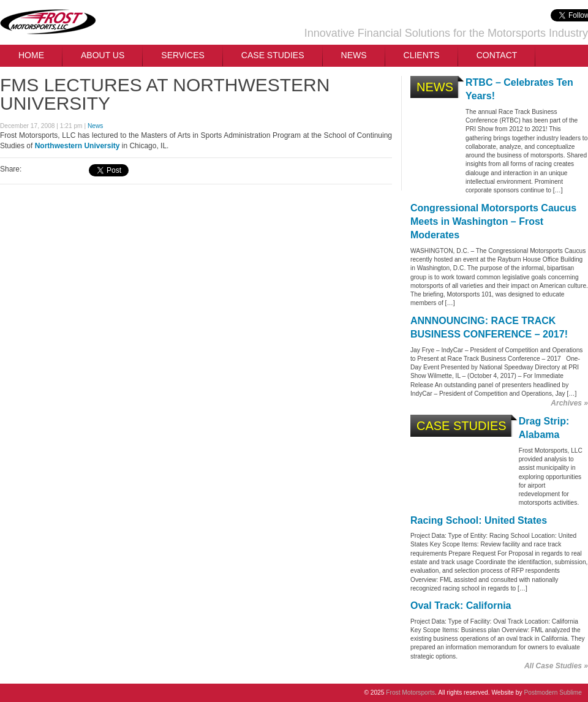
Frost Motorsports (48, 22)
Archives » (569, 403)
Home (31, 55)
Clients (422, 55)
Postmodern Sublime (553, 693)
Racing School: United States (479, 520)
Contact (497, 55)
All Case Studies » (556, 666)
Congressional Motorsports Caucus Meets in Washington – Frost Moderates (493, 222)
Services (183, 55)
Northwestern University (77, 146)
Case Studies (273, 55)
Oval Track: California (461, 606)
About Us (103, 55)
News (354, 55)
